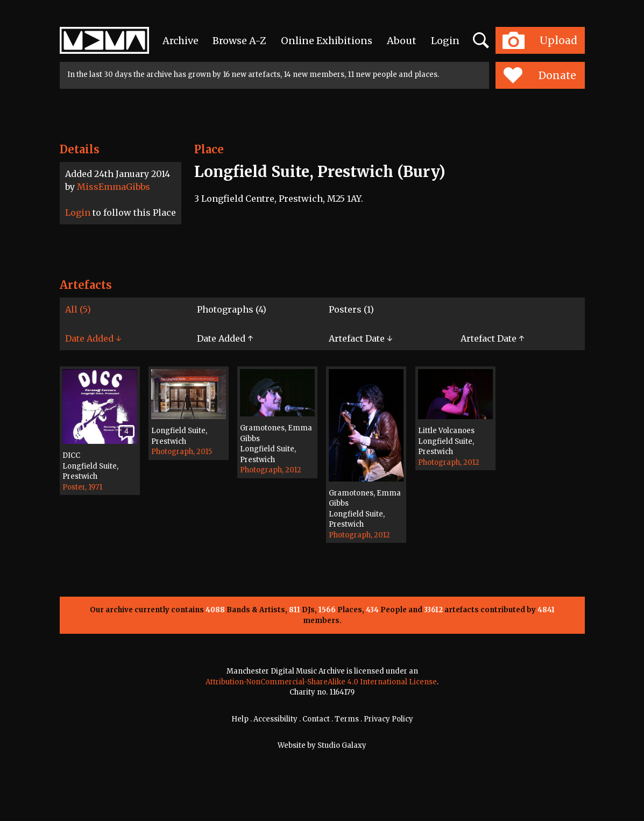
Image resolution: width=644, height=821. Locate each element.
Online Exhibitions (327, 41)
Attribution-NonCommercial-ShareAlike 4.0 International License (321, 682)
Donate (540, 75)
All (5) (78, 309)
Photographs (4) (232, 309)
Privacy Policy (388, 719)
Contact (316, 719)
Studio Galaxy (342, 745)
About (402, 41)
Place (209, 149)
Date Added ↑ (225, 338)
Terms (347, 719)
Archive (181, 41)
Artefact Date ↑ (492, 338)
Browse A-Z (239, 41)
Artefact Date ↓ (360, 338)
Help (240, 719)
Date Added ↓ (93, 338)
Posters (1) (351, 309)
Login (445, 41)
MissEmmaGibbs (114, 187)
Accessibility (275, 719)
